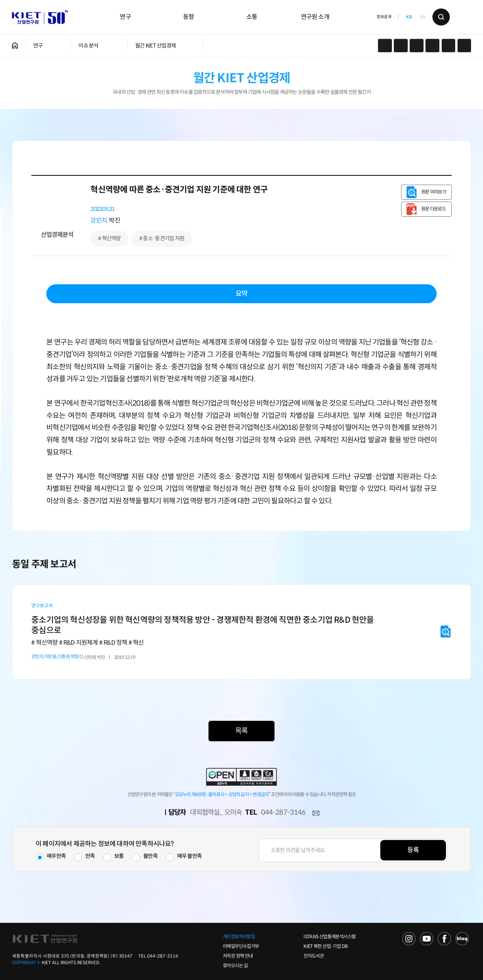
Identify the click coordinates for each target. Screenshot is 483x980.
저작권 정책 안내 (238, 956)
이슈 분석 (88, 46)
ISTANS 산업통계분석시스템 (329, 937)
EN (422, 17)
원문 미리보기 (434, 192)
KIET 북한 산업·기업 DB (325, 946)
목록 (241, 731)
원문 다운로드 (434, 209)
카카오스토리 (385, 46)
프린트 (432, 46)
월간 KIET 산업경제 (155, 46)
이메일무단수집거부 (241, 946)
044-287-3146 (283, 812)
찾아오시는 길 (235, 966)
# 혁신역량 (109, 238)
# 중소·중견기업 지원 (162, 238)
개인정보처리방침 (239, 937)
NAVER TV (409, 939)
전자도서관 (314, 956)
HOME (15, 46)
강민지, (99, 220)
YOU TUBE (427, 939)
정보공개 (384, 17)
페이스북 (401, 46)
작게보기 (448, 46)
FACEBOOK (444, 939)
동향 (188, 17)
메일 (316, 813)
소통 (252, 17)
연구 (125, 17)
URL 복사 (416, 46)
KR (409, 17)
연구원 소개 (315, 17)
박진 (114, 220)
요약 (241, 294)
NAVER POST (462, 939)
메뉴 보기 (462, 17)
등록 (413, 850)
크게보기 (464, 46)
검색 (441, 17)
